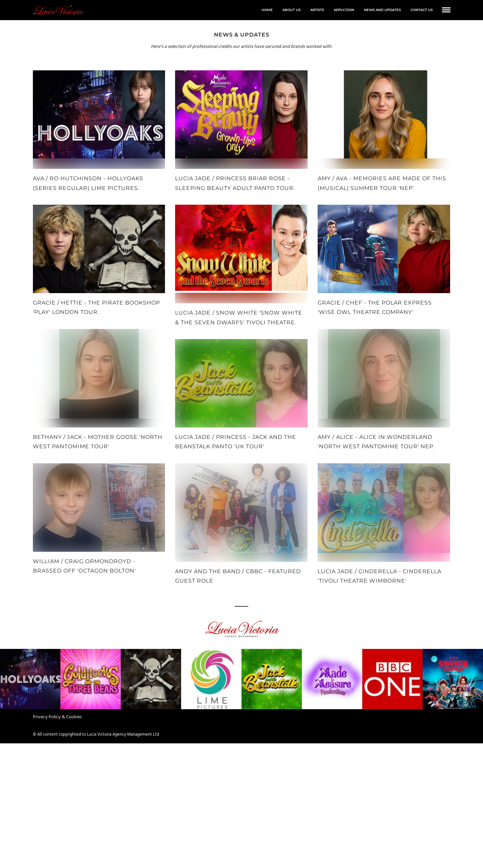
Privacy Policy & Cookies (57, 717)
